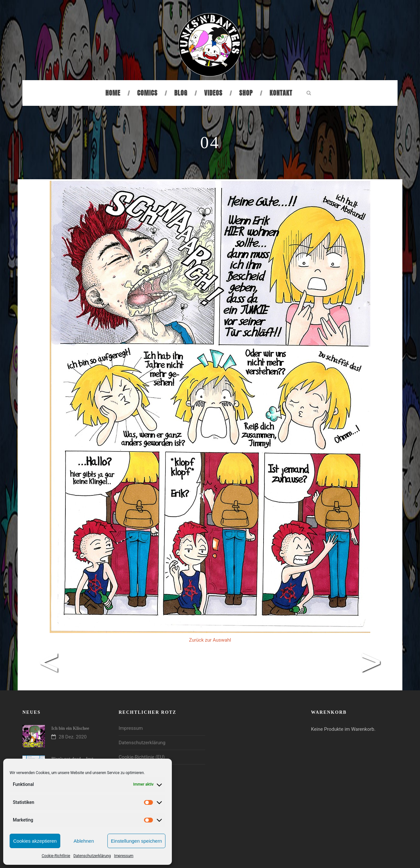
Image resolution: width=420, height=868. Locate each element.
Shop (246, 93)
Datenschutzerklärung (92, 856)
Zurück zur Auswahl (210, 640)
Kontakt (281, 93)
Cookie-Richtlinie (56, 856)
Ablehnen (84, 841)
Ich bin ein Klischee (70, 728)
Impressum (124, 856)
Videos (213, 93)
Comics (147, 93)
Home (113, 93)
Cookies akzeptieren (35, 841)
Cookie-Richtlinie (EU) (142, 757)
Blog (181, 93)
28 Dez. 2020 (73, 737)
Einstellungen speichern (136, 841)
